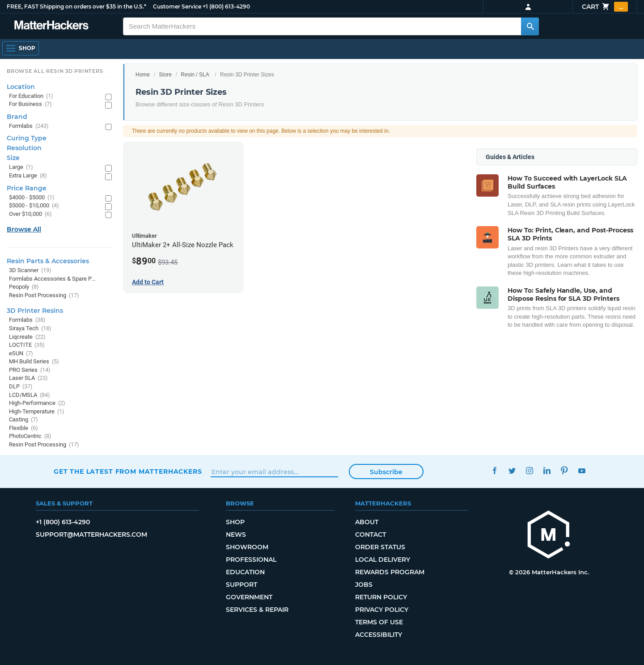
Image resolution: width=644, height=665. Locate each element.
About (367, 522)
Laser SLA (28, 378)
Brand (17, 117)
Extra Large (28, 176)
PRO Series (30, 370)
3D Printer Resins (35, 311)
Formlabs (29, 126)
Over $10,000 (30, 214)
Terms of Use (379, 622)
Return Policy (381, 597)
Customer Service (177, 6)
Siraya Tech (30, 329)
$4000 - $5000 (32, 198)
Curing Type (27, 138)
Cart (605, 7)
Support (241, 585)
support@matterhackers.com (91, 535)
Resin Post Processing (44, 296)
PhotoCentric (30, 436)
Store (165, 75)
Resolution (24, 148)
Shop (235, 522)
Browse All (24, 229)
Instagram (529, 470)
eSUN (21, 354)
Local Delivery (383, 560)
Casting (23, 420)
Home (143, 75)
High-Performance (37, 403)
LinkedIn (547, 470)
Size (13, 158)
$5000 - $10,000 (34, 206)
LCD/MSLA (30, 395)
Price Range (27, 188)
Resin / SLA (195, 75)
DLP (21, 387)
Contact (371, 535)
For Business (30, 104)
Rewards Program (390, 572)
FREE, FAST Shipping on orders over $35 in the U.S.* (76, 6)
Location (21, 87)
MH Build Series (34, 362)
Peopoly (24, 287)
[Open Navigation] (21, 48)
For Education (31, 96)
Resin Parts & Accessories (48, 261)
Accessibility (379, 635)
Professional (251, 560)
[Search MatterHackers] (530, 26)
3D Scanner (30, 271)
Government (249, 597)
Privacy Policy (382, 610)
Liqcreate (27, 337)
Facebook (494, 470)
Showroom (247, 547)
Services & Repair (257, 610)
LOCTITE (27, 345)
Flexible (23, 428)
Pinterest (564, 470)
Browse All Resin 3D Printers (55, 71)
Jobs (364, 585)
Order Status (380, 547)
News (236, 535)
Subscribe (386, 472)
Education (245, 572)
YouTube (582, 470)
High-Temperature (37, 412)
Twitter (512, 470)
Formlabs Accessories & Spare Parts (53, 279)
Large (21, 167)
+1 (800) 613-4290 (226, 6)
